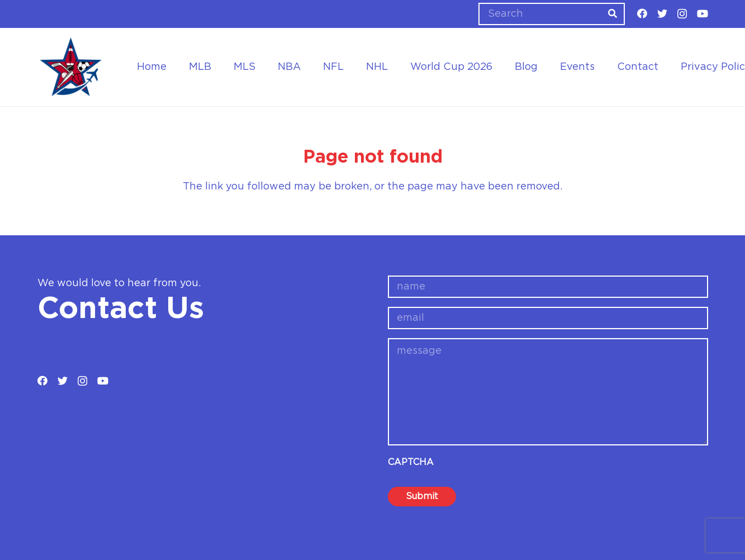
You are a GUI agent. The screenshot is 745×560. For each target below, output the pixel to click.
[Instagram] (682, 14)
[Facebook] (642, 13)
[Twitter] (662, 13)
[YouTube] (703, 13)
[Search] (552, 14)
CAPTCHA (411, 462)
